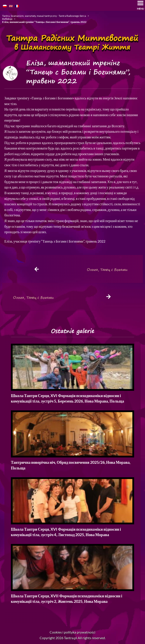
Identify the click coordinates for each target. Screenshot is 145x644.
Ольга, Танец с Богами (107, 270)
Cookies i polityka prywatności (72, 632)
